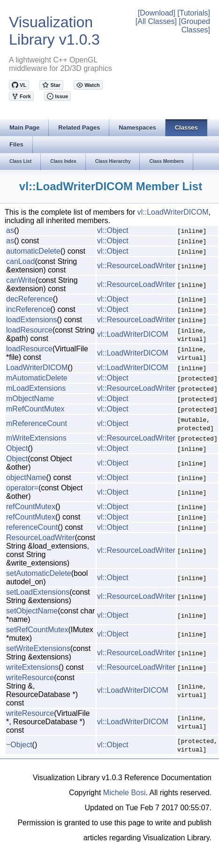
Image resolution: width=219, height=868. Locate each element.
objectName (26, 477)
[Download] (157, 13)
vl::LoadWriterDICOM (173, 212)
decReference (30, 299)
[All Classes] (156, 21)
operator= (22, 488)
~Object (19, 745)
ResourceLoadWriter (40, 538)
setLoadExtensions (38, 592)
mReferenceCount (37, 423)
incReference (28, 309)
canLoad (20, 261)
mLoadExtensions (36, 388)
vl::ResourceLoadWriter (136, 266)
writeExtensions (32, 667)
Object (17, 448)
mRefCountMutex (35, 409)
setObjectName (32, 611)
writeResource (30, 678)
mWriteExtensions (36, 438)
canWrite (21, 280)
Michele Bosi (125, 793)
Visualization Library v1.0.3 (54, 31)
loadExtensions (32, 320)
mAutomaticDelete (37, 378)
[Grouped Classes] (194, 26)
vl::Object (113, 230)
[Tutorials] (194, 13)
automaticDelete (33, 251)
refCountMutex (31, 507)
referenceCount (32, 527)
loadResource (29, 330)
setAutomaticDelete (39, 573)
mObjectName (30, 399)
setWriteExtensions (38, 648)
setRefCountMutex (37, 630)
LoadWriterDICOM (37, 368)
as (10, 230)
